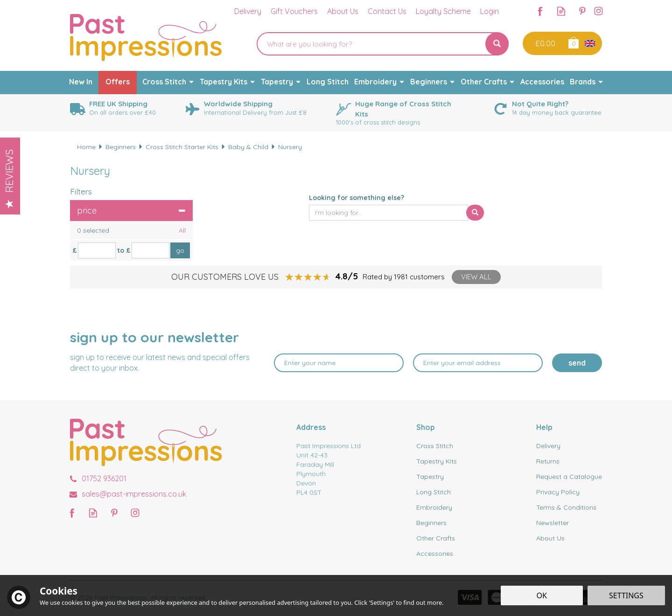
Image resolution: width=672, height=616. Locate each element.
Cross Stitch (435, 446)
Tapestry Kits (437, 461)
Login (490, 11)
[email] (478, 363)
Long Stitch (434, 492)
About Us (550, 538)
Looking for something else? (357, 198)
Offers (118, 82)
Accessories (435, 554)
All (182, 230)
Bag (573, 42)
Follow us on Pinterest (582, 11)
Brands (583, 82)
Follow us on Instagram (598, 11)
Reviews (9, 179)
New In (81, 82)
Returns (548, 461)
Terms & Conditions (566, 507)
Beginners (431, 523)
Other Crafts (436, 538)
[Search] (371, 44)
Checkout (544, 43)
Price (131, 211)
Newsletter (553, 523)
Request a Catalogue (569, 477)
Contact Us (387, 11)
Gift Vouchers (294, 11)
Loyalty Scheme (443, 11)
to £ (124, 250)
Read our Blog (561, 11)
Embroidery (434, 507)
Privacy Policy (558, 492)
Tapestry (430, 477)
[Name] (339, 363)
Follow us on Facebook (540, 11)
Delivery (548, 446)
